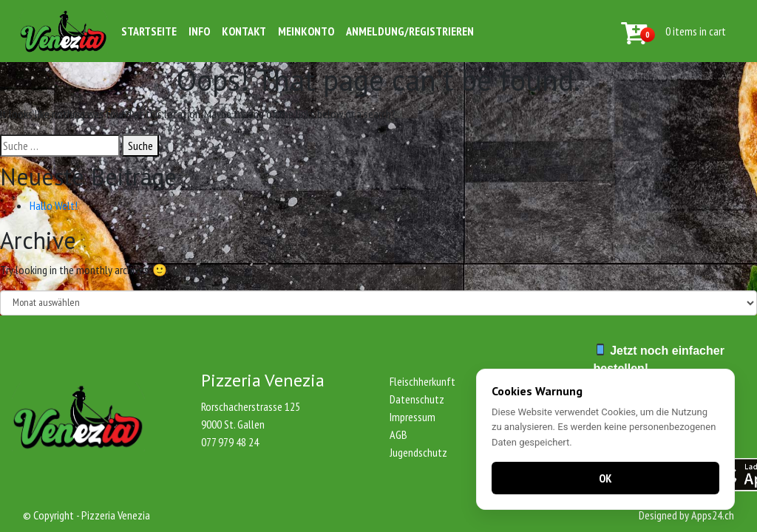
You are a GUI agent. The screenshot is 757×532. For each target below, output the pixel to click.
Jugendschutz (418, 452)
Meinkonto (306, 31)
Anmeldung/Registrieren (410, 31)
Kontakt (244, 31)
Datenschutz (417, 399)
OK (605, 478)
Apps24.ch (713, 515)
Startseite (149, 31)
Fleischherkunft (422, 381)
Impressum (413, 417)
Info (199, 31)
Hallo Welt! (54, 205)
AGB (398, 434)
